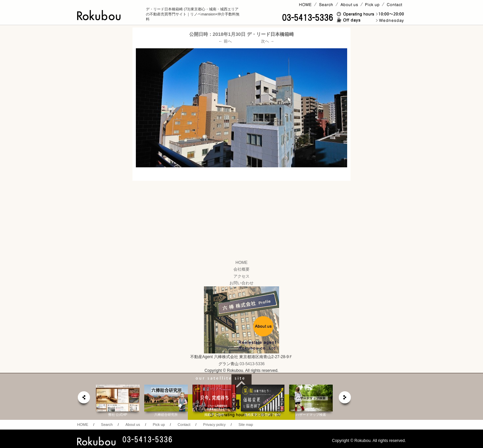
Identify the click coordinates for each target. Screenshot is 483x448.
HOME (241, 263)
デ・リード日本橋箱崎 (270, 34)
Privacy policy (214, 425)
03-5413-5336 (252, 364)
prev (84, 399)
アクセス (241, 276)
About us (133, 425)
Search (107, 425)
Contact (184, 425)
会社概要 (241, 269)
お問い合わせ (241, 283)
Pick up (159, 425)
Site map (246, 425)
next (345, 399)
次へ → (267, 41)
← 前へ (225, 41)
